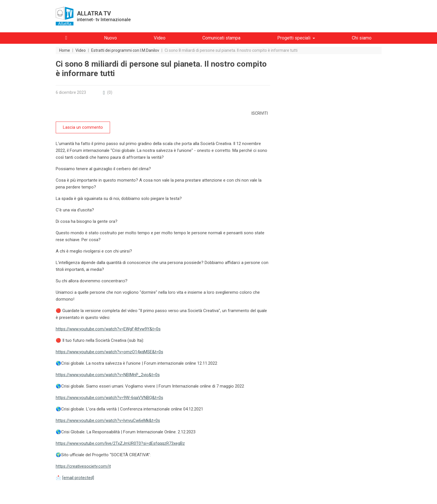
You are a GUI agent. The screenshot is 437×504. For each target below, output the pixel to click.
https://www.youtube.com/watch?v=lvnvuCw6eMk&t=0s (108, 420)
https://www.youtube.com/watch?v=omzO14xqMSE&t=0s (109, 352)
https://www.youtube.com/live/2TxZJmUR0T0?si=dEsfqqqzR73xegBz (120, 443)
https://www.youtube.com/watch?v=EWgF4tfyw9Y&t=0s (108, 329)
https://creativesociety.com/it (83, 466)
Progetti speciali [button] (294, 38)
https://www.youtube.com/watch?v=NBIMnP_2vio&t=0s (108, 375)
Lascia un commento (83, 127)
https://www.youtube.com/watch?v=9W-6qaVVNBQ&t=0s (109, 398)
